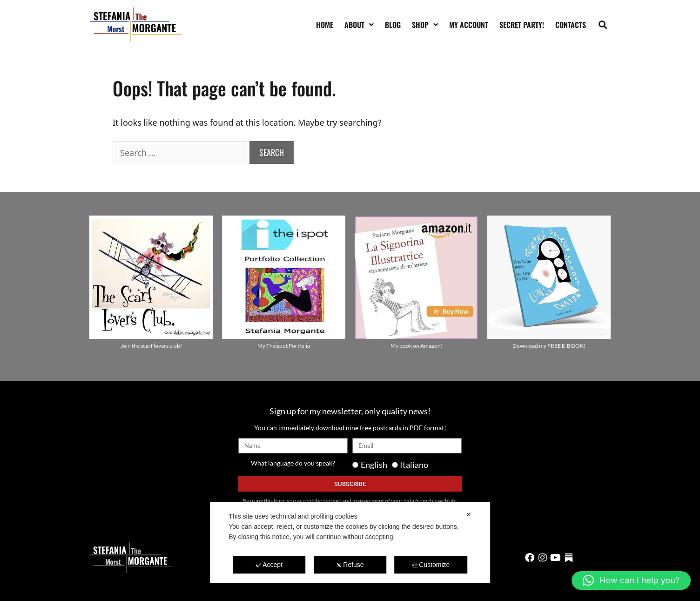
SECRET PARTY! (522, 25)
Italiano (414, 465)
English (374, 465)
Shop (425, 25)
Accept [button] (269, 565)
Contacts (571, 25)
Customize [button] (431, 565)
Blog (393, 25)
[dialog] (350, 542)
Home (325, 25)
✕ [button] (469, 514)
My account (469, 25)
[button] (603, 24)
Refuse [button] (350, 565)
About (359, 25)
